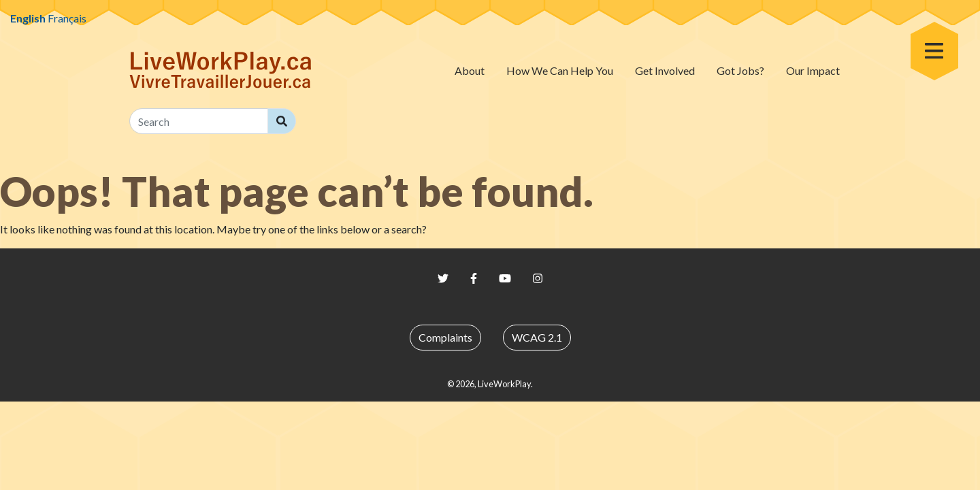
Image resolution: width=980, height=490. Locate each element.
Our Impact (813, 70)
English (28, 18)
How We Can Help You (560, 70)
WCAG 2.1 (537, 337)
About (470, 70)
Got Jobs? (740, 70)
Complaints (445, 337)
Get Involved (665, 70)
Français (67, 18)
